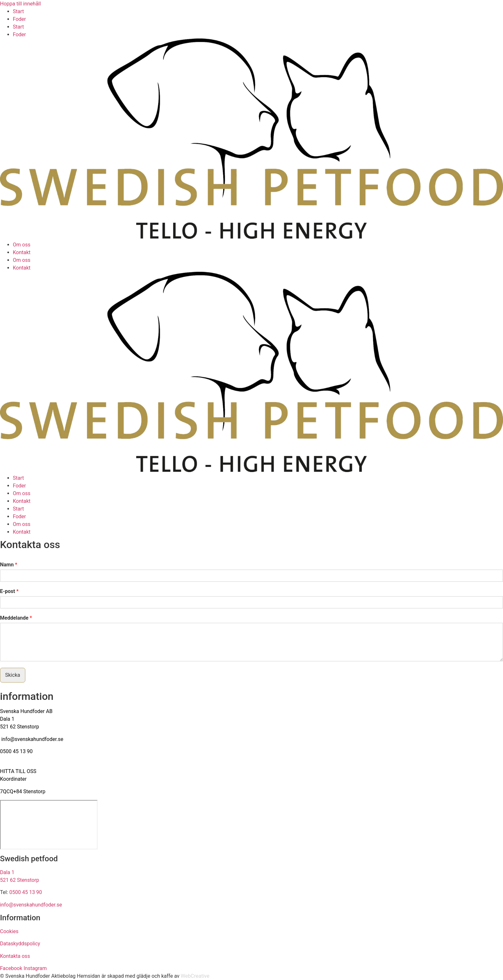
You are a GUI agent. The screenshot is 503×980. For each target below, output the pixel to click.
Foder (19, 19)
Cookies (9, 931)
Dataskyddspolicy (20, 944)
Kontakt (22, 252)
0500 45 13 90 (16, 751)
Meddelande (16, 618)
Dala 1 (7, 719)
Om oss (22, 245)
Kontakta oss (15, 956)
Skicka (13, 675)
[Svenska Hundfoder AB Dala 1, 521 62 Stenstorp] (49, 825)
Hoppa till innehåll (20, 4)
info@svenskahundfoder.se (32, 739)
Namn (9, 565)
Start (18, 11)
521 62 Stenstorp (20, 727)
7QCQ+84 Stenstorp (23, 791)
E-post (9, 591)
